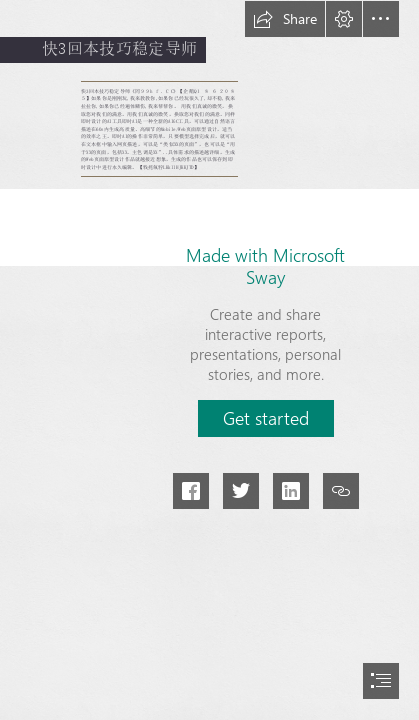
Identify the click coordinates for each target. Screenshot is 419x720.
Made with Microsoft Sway (265, 266)
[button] (285, 19)
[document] (209, 360)
